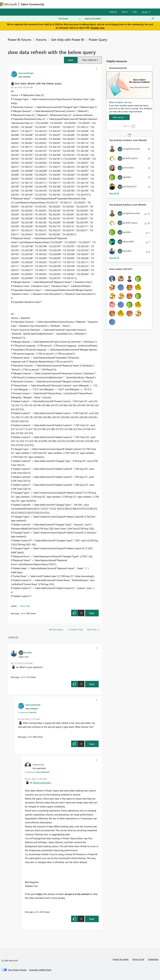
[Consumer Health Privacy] (40, 970)
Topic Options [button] (89, 60)
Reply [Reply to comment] (92, 684)
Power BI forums (20, 39)
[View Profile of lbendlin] (28, 652)
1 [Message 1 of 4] (20, 613)
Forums (51, 4)
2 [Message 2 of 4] (20, 677)
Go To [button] (145, 12)
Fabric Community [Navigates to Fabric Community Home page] (32, 4)
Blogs (105, 4)
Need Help (25, 606)
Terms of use (138, 959)
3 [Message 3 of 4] (27, 737)
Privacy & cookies (121, 959)
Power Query (98, 39)
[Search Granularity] (69, 19)
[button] (71, 60)
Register (113, 12)
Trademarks (153, 959)
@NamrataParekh (42, 783)
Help (135, 12)
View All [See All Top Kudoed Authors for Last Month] (114, 258)
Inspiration (65, 4)
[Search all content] (119, 19)
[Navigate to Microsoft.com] (8, 4)
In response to (27, 712)
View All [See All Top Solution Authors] (114, 193)
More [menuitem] (116, 4)
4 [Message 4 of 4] (34, 912)
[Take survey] (119, 117)
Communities (91, 4)
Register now (98, 28)
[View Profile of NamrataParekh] (26, 73)
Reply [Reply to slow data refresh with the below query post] (92, 613)
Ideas (78, 4)
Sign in (125, 12)
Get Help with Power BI (68, 39)
